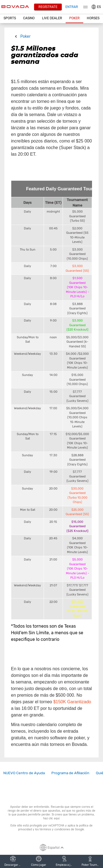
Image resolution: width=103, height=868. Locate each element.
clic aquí (54, 818)
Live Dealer (52, 18)
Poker (74, 18)
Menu (85, 7)
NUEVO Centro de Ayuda (24, 773)
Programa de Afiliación (70, 773)
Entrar (72, 7)
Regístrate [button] (48, 7)
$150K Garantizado (72, 702)
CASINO (29, 18)
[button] (10, 18)
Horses (93, 18)
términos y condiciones (55, 829)
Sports (10, 18)
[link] (24, 773)
